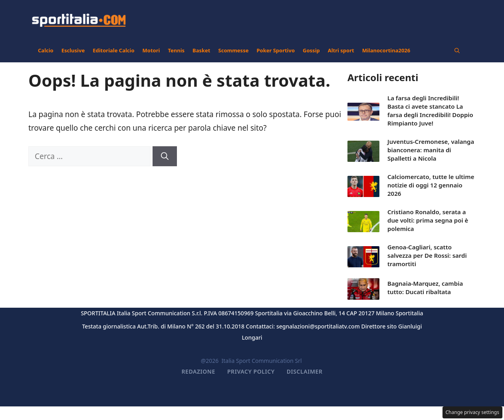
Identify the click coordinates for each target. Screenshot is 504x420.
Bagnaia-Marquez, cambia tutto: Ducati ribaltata (425, 288)
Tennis (176, 50)
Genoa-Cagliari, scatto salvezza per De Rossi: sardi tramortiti (427, 255)
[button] (457, 50)
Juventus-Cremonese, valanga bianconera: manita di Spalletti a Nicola (431, 150)
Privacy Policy (251, 371)
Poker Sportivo (276, 50)
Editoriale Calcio (113, 50)
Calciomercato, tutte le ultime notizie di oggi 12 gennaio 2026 (431, 185)
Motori (151, 50)
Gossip (311, 50)
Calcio (46, 50)
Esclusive (73, 50)
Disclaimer (305, 371)
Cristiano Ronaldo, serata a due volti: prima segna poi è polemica (428, 220)
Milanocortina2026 (386, 50)
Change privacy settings (473, 412)
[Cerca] (165, 156)
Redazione (198, 371)
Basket (201, 50)
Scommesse (234, 50)
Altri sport (341, 50)
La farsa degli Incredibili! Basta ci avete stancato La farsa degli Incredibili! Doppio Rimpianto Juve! (430, 110)
